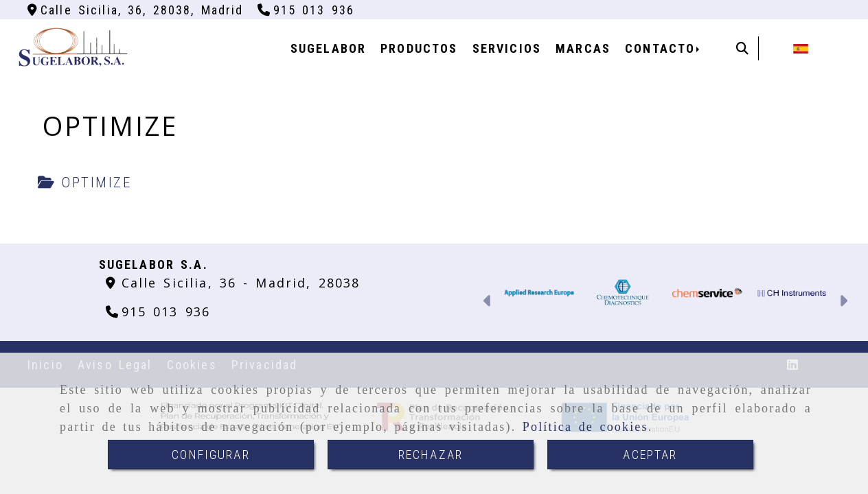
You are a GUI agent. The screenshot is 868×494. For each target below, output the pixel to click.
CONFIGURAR (211, 455)
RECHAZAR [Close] (431, 455)
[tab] (84, 183)
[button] (488, 303)
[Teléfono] (306, 10)
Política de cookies (585, 427)
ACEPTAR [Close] (650, 455)
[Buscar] (742, 48)
